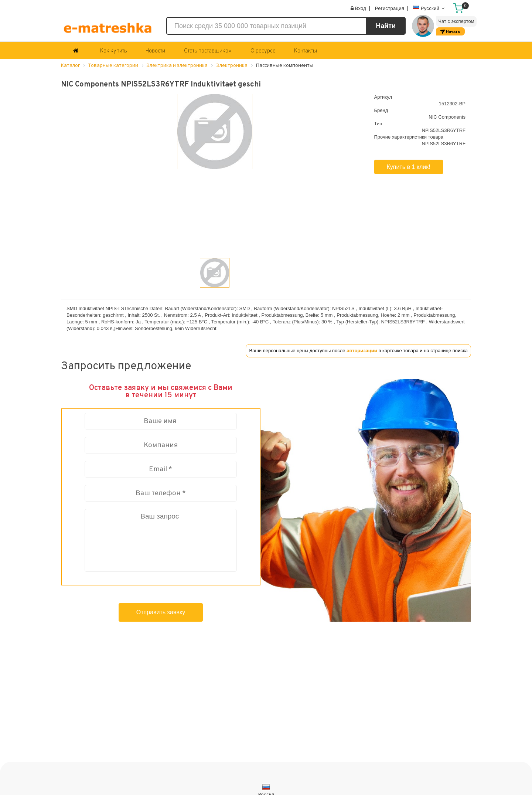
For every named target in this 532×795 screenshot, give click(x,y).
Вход (361, 8)
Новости (155, 51)
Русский (429, 8)
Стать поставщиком (208, 51)
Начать (453, 31)
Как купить (114, 51)
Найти (386, 26)
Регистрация (390, 8)
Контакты (306, 51)
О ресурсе (263, 51)
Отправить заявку (161, 612)
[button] (89, 193)
